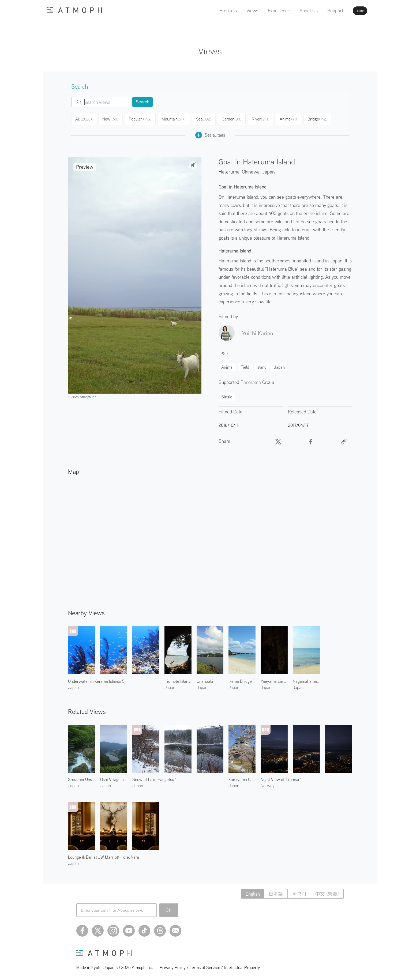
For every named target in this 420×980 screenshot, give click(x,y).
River (265, 118)
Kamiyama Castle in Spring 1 (242, 778)
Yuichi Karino (258, 331)
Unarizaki (205, 679)
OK (169, 908)
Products (213, 11)
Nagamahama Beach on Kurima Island (306, 679)
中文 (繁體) (327, 892)
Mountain (176, 118)
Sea (207, 118)
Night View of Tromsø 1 (281, 778)
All (85, 118)
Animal (294, 118)
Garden (236, 118)
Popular (143, 118)
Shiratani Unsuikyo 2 (82, 778)
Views (238, 11)
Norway (267, 784)
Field (245, 365)
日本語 (276, 892)
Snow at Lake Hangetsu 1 (155, 778)
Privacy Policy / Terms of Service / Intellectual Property (210, 966)
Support (320, 11)
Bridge (324, 118)
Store (351, 11)
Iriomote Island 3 (178, 679)
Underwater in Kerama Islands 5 (96, 679)
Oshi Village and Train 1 (114, 778)
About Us (294, 11)
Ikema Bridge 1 (241, 679)
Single (227, 395)
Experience (264, 11)
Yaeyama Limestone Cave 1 (274, 679)
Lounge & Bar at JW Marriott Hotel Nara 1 (105, 855)
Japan (268, 170)
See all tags (210, 133)
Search (143, 102)
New (112, 118)
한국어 (299, 892)
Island (261, 365)
